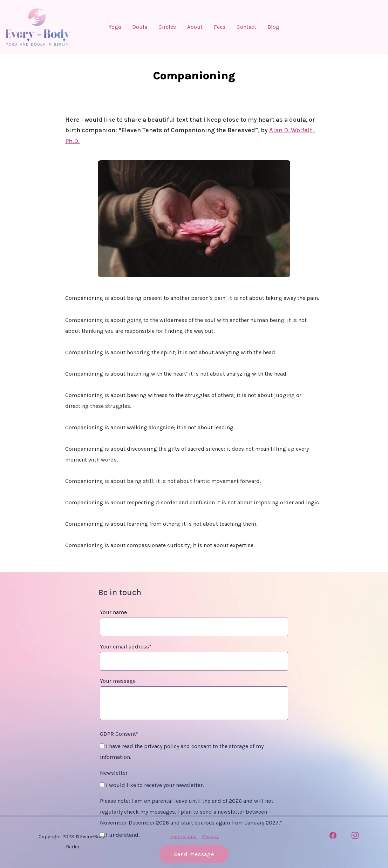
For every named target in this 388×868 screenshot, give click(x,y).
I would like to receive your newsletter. (152, 785)
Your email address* (126, 647)
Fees (220, 27)
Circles (167, 27)
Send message (194, 854)
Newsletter (114, 773)
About (195, 27)
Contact (246, 27)
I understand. (120, 835)
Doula (140, 27)
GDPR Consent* (119, 734)
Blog (273, 27)
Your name (113, 612)
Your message (118, 681)
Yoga (115, 27)
